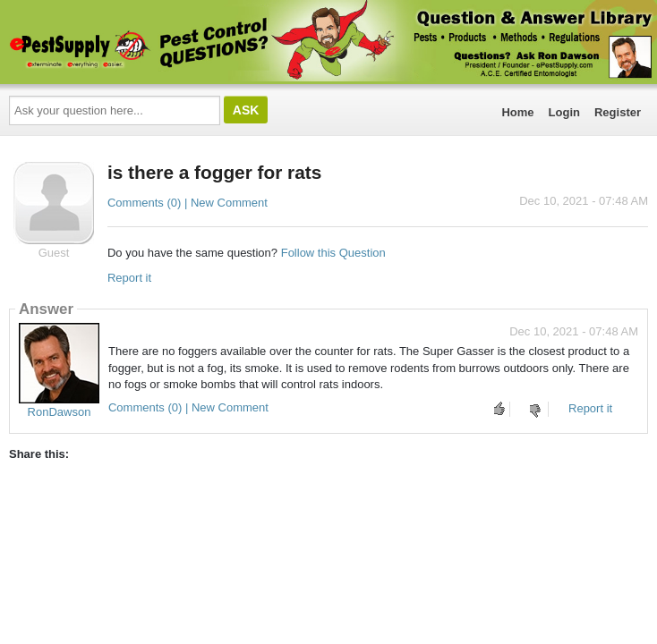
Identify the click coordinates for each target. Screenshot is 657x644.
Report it (129, 278)
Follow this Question (333, 253)
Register (618, 112)
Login (564, 112)
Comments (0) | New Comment (188, 203)
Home (517, 112)
